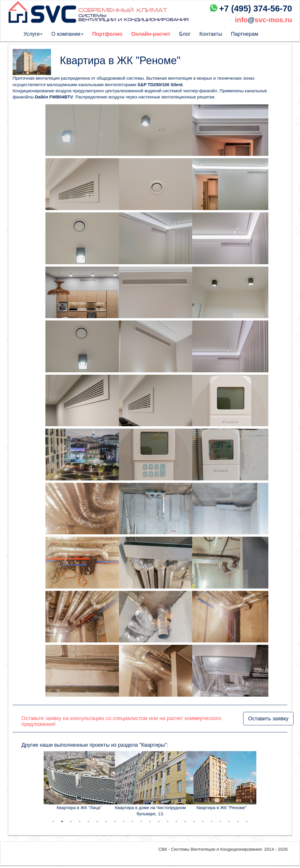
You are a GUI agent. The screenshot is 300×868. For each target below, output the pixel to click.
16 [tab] (185, 821)
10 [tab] (132, 821)
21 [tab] (229, 821)
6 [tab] (97, 821)
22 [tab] (238, 821)
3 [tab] (71, 821)
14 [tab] (168, 821)
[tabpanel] (79, 781)
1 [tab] (53, 821)
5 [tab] (88, 821)
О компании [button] (67, 34)
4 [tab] (80, 821)
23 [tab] (247, 821)
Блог (185, 34)
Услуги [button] (33, 34)
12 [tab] (150, 821)
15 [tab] (176, 821)
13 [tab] (159, 821)
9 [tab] (124, 821)
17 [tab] (194, 821)
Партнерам (244, 34)
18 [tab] (203, 821)
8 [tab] (115, 821)
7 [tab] (106, 821)
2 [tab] (62, 821)
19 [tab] (212, 821)
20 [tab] (220, 821)
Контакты (211, 34)
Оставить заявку (268, 719)
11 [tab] (141, 821)
